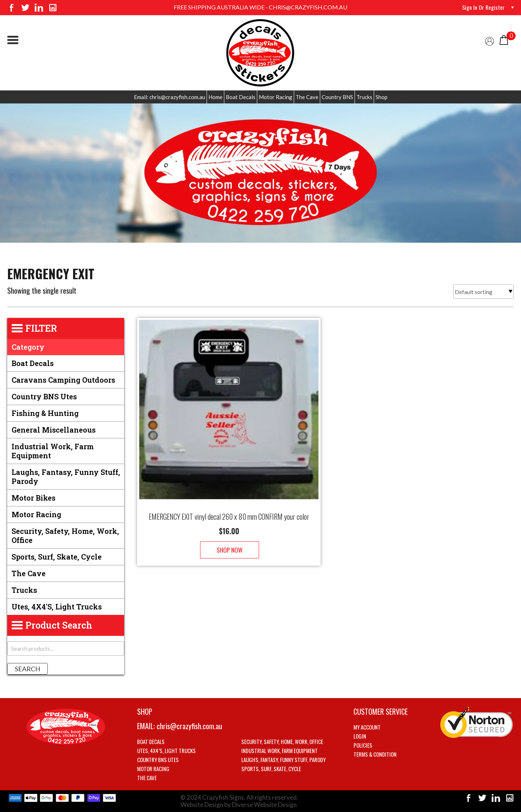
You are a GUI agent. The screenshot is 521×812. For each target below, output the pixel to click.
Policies (363, 745)
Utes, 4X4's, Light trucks (57, 607)
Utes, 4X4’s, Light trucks (166, 751)
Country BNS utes (44, 396)
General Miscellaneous (54, 430)
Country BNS (337, 97)
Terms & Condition (375, 754)
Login (360, 736)
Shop (382, 97)
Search (27, 669)
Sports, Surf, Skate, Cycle (57, 557)
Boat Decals (241, 97)
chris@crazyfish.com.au (189, 726)
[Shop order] (484, 292)
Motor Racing (276, 97)
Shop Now (229, 543)
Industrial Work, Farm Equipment (53, 451)
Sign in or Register (483, 7)
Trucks (364, 97)
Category (28, 347)
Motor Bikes (33, 498)
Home (215, 97)
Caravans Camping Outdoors (63, 380)
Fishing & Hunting (45, 413)
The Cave (307, 97)
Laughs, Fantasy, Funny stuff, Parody (66, 477)
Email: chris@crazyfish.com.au (170, 97)
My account (367, 727)
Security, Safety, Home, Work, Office (65, 535)
